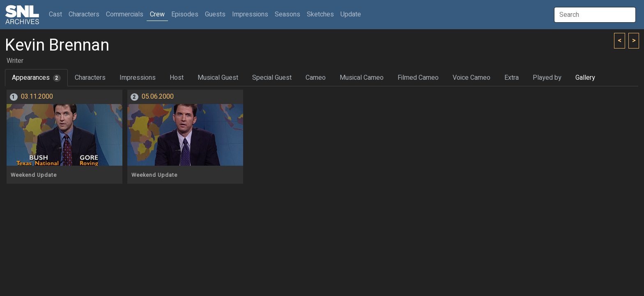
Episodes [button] (185, 14)
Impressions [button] (250, 14)
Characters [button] (84, 14)
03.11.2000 (37, 97)
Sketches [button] (320, 14)
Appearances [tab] (36, 78)
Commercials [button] (125, 14)
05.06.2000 (158, 97)
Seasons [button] (287, 14)
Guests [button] (215, 14)
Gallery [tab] (585, 78)
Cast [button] (57, 14)
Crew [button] (157, 14)
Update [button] (351, 14)
